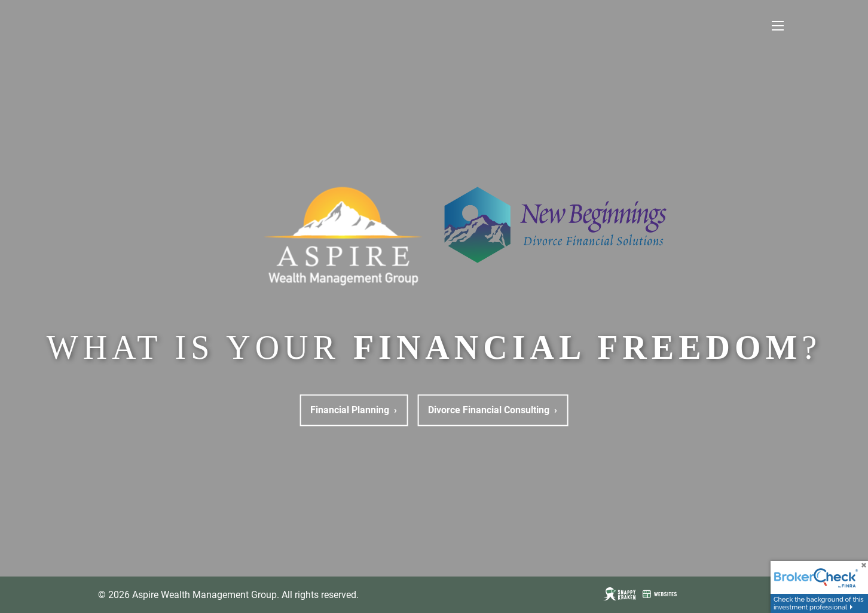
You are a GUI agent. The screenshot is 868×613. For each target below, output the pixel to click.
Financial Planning (354, 410)
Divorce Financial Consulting (493, 410)
